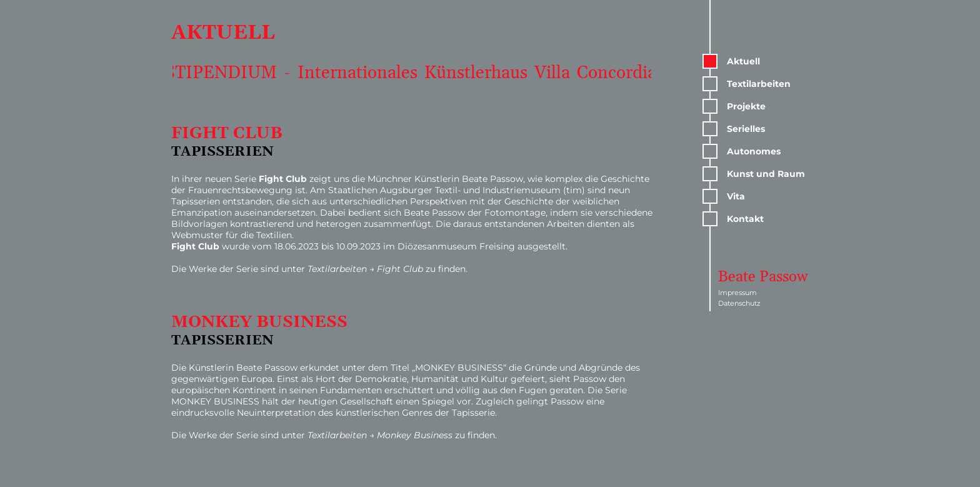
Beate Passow (763, 277)
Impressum (737, 293)
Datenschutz (739, 303)
